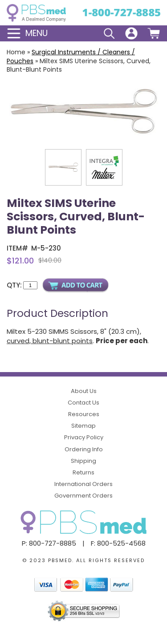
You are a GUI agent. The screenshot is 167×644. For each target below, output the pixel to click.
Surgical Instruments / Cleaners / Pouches (71, 57)
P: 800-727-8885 (49, 543)
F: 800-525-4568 (118, 543)
